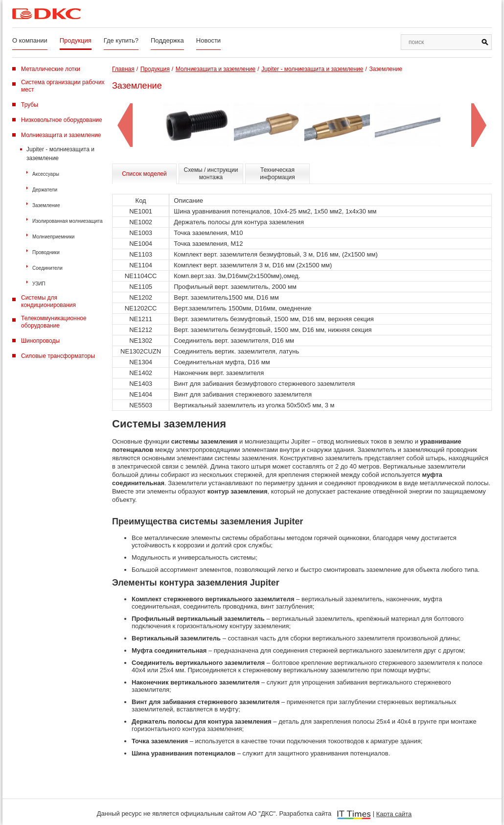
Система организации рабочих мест (63, 86)
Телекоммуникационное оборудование (54, 322)
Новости (208, 40)
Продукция (76, 40)
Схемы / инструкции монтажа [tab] (211, 174)
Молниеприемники (53, 237)
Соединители (47, 268)
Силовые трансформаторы (58, 356)
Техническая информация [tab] (277, 174)
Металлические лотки (51, 69)
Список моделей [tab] (144, 174)
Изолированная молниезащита (68, 221)
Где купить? (121, 40)
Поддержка (167, 40)
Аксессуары (46, 174)
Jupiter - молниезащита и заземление (60, 154)
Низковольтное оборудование (62, 120)
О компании (30, 40)
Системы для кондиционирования (48, 301)
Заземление (46, 205)
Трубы (30, 105)
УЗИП (39, 284)
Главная (123, 69)
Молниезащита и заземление (61, 135)
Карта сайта (394, 814)
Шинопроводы (40, 341)
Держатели (45, 190)
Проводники (46, 252)
